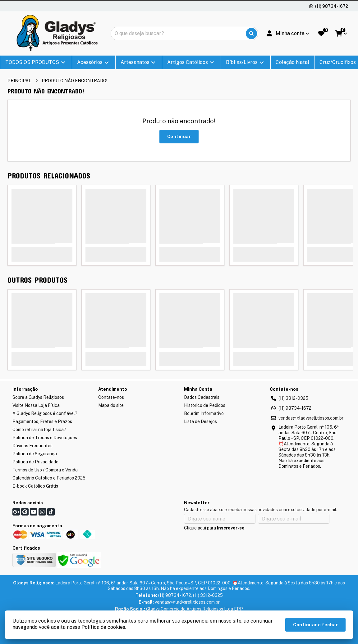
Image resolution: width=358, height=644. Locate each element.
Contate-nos (111, 397)
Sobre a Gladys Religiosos (38, 397)
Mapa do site (111, 405)
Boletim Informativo (204, 413)
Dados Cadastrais (202, 397)
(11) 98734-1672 (295, 408)
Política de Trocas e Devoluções (45, 438)
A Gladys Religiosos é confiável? (45, 413)
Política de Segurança (35, 454)
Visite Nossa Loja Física (36, 405)
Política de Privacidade (35, 462)
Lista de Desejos (200, 421)
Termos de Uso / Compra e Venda (45, 470)
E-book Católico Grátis (35, 486)
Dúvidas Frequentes (32, 446)
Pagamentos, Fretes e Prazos (42, 421)
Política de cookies (103, 627)
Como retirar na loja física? (39, 430)
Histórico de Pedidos (205, 405)
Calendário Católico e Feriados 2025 (49, 478)
